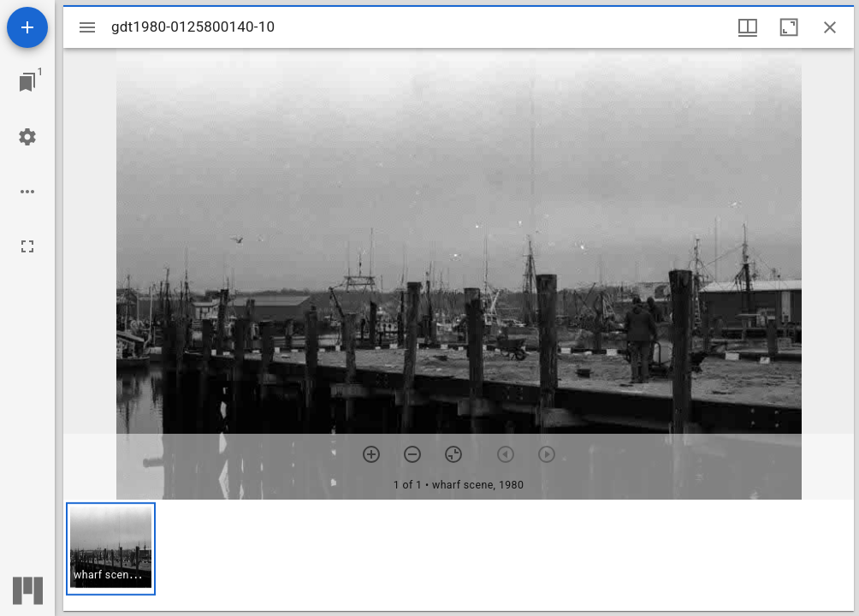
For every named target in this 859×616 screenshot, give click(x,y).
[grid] (459, 555)
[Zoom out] (412, 454)
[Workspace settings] (27, 137)
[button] (111, 549)
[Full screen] (27, 246)
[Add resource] (27, 27)
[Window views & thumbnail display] (748, 27)
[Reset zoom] (453, 454)
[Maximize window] (789, 27)
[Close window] (830, 27)
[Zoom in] (371, 454)
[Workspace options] (27, 192)
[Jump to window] (27, 82)
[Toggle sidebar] (87, 27)
